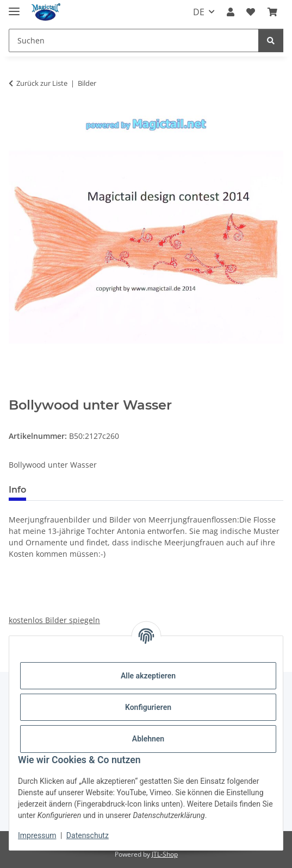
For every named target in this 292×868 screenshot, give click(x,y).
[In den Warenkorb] (17, 392)
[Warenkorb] (272, 12)
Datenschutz (88, 835)
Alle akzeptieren (148, 676)
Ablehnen (148, 739)
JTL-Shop (165, 854)
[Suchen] (134, 40)
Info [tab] (17, 490)
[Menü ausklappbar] (14, 7)
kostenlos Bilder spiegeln (54, 620)
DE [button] (199, 12)
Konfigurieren (148, 707)
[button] (231, 12)
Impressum (37, 835)
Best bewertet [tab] (76, 490)
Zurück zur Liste (42, 83)
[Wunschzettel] (251, 12)
